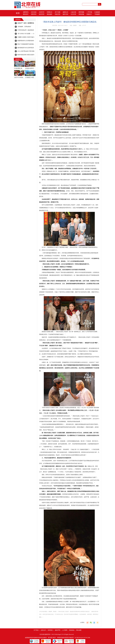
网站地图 (79, 630)
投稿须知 (72, 630)
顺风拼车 (26, 14)
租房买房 (42, 14)
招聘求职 (34, 14)
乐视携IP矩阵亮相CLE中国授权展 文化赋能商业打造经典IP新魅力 (30, 68)
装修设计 (89, 14)
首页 (18, 13)
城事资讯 (26, 12)
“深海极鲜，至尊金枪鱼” (24, 27)
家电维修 (81, 14)
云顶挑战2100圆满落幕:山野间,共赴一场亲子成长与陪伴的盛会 (30, 77)
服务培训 (65, 14)
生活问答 (73, 14)
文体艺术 (42, 12)
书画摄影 (97, 14)
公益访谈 (73, 12)
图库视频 (81, 12)
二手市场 (89, 12)
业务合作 (43, 630)
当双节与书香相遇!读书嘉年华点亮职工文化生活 (19, 77)
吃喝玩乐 (50, 12)
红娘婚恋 (97, 12)
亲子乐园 (58, 12)
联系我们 (50, 630)
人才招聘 (65, 630)
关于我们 (36, 630)
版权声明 (58, 630)
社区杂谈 (34, 12)
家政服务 (50, 14)
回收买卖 (58, 14)
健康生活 (65, 12)
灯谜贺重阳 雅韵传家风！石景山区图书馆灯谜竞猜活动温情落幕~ (19, 68)
